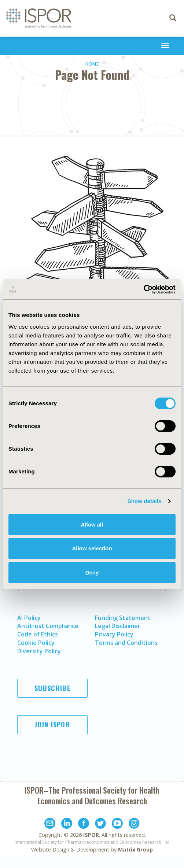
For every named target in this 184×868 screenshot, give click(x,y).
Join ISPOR (52, 724)
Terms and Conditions (126, 643)
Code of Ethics (38, 634)
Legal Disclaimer (118, 626)
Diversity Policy (39, 651)
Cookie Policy (36, 643)
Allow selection (92, 548)
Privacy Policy (114, 634)
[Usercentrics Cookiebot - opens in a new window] (143, 289)
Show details (145, 501)
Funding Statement (123, 618)
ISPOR (91, 835)
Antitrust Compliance (48, 626)
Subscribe (52, 688)
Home (92, 64)
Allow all (92, 525)
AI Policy (29, 618)
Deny (92, 572)
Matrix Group (135, 849)
